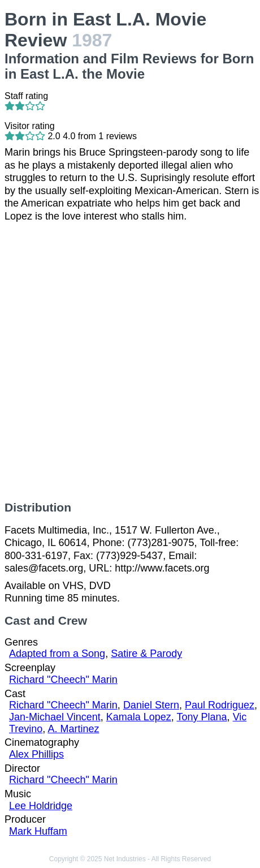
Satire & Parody (146, 654)
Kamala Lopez (139, 717)
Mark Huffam (38, 831)
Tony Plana (202, 717)
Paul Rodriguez (220, 705)
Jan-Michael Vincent (55, 717)
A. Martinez (73, 729)
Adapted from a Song (57, 654)
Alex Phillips (36, 754)
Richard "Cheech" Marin (63, 680)
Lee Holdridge (41, 806)
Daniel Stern (151, 705)
